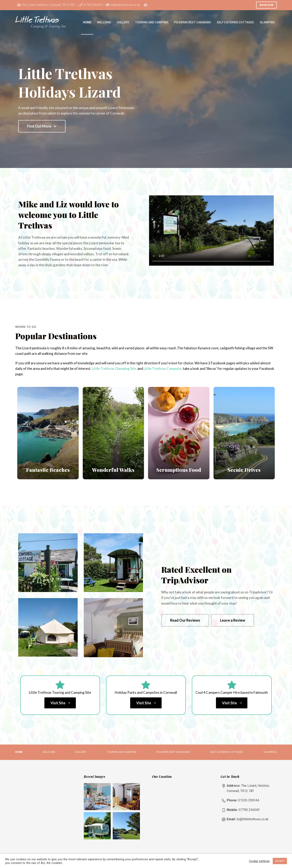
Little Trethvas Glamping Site (114, 369)
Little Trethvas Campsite (162, 369)
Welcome (104, 22)
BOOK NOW (266, 5)
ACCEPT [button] (280, 861)
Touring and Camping (152, 22)
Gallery (123, 22)
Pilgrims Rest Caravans (193, 22)
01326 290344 (249, 800)
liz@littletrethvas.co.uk (125, 5)
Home (87, 22)
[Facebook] (146, 5)
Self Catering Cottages (235, 22)
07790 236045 (92, 5)
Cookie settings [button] (259, 861)
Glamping (267, 22)
